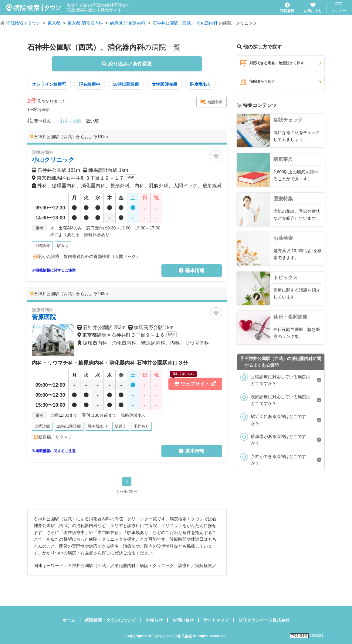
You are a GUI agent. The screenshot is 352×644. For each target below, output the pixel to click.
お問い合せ (183, 620)
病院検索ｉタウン (23, 23)
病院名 (281, 82)
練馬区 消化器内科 (128, 23)
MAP (131, 177)
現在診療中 (90, 84)
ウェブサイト (193, 382)
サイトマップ (216, 620)
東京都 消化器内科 (85, 23)
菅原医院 (44, 317)
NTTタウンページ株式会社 (264, 620)
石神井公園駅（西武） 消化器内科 (185, 23)
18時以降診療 (126, 84)
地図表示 (211, 102)
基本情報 (191, 270)
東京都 (54, 23)
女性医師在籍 (164, 84)
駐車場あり (201, 84)
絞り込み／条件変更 (127, 64)
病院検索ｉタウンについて (110, 620)
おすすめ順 (71, 121)
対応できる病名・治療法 (281, 63)
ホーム (69, 620)
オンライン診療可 (49, 84)
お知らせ (154, 620)
